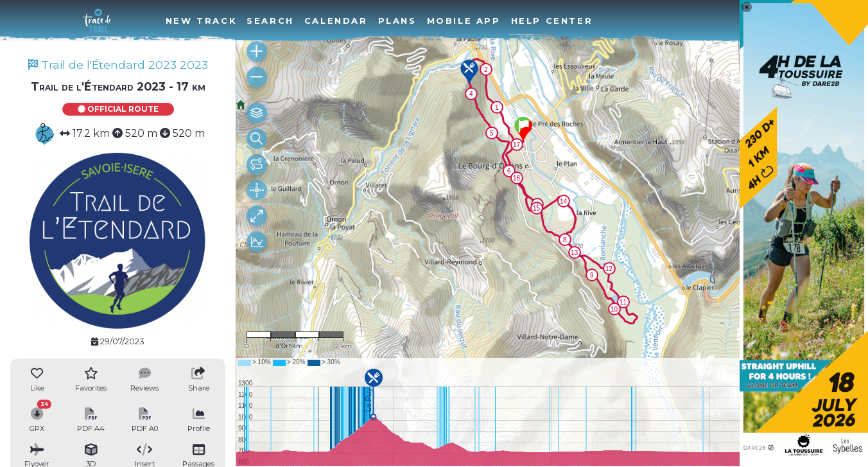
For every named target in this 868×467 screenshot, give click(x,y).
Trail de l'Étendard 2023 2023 (118, 65)
